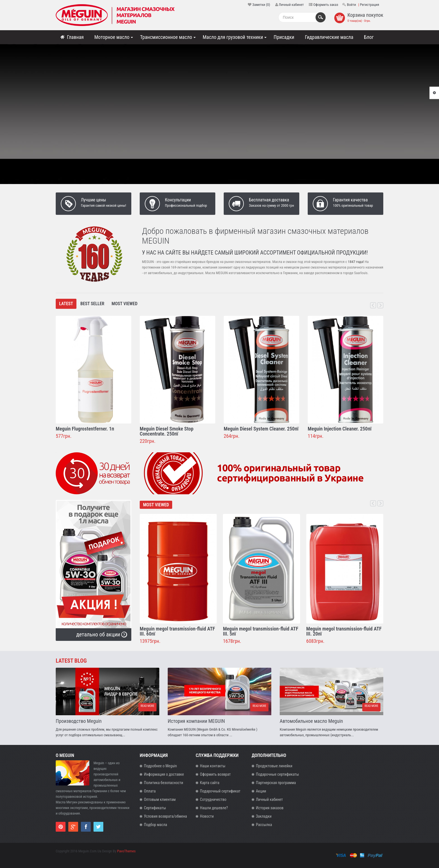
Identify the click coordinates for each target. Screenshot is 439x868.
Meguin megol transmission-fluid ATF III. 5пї (261, 631)
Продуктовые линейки (274, 766)
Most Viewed (125, 304)
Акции (261, 791)
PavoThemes (126, 851)
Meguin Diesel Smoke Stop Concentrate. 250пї (167, 431)
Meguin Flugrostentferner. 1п (85, 429)
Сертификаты (155, 808)
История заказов (270, 808)
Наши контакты (213, 766)
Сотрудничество (213, 799)
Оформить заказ (326, 5)
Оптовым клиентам (160, 799)
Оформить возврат (215, 774)
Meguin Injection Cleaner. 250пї (340, 429)
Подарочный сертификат (220, 791)
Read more (147, 707)
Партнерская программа (276, 783)
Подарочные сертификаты (277, 774)
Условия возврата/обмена (165, 816)
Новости (207, 816)
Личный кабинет (291, 5)
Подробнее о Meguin (160, 766)
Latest (66, 304)
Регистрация (369, 5)
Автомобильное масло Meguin (311, 721)
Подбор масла (156, 825)
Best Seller (92, 304)
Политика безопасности (164, 783)
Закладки (264, 816)
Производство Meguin (79, 721)
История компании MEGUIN (196, 721)
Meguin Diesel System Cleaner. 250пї (261, 429)
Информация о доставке (164, 774)
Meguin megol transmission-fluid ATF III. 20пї (344, 631)
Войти (351, 5)
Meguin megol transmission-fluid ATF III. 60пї (177, 631)
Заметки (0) (261, 5)
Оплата (150, 791)
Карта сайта (210, 783)
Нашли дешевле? (214, 808)
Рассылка (264, 825)
